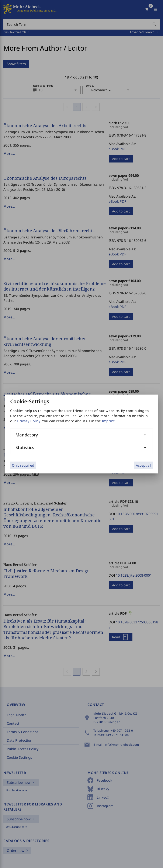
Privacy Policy (29, 421)
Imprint (108, 421)
